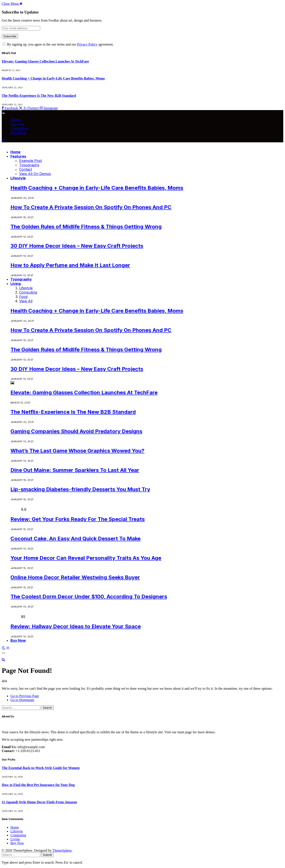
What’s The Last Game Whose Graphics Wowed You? (77, 451)
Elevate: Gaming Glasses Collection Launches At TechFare (45, 61)
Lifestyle (17, 124)
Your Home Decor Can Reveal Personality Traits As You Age (86, 558)
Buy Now (18, 133)
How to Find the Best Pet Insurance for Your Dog (38, 785)
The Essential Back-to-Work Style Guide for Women (41, 768)
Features (18, 156)
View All (26, 301)
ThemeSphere (62, 850)
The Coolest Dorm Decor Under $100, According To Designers (89, 597)
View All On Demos (35, 174)
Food (23, 297)
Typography (29, 165)
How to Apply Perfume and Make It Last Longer (70, 265)
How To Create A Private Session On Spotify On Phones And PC (91, 207)
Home (15, 152)
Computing (19, 128)
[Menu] (3, 113)
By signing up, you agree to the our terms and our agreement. (58, 44)
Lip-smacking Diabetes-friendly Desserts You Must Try (80, 489)
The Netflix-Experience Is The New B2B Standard (39, 96)
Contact (26, 169)
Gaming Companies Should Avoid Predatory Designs (76, 431)
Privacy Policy (87, 44)
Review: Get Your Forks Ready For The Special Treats (78, 519)
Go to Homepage (22, 700)
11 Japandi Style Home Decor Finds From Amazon (39, 802)
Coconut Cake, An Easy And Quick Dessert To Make (75, 539)
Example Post (30, 161)
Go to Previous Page (25, 696)
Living (16, 284)
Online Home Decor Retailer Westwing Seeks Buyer (75, 577)
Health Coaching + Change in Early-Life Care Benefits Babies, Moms (53, 78)
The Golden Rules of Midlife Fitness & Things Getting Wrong (86, 227)
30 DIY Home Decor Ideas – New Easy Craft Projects (77, 246)
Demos (16, 120)
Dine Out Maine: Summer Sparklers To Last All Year (75, 470)
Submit (47, 855)
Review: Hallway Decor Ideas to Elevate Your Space (76, 626)
